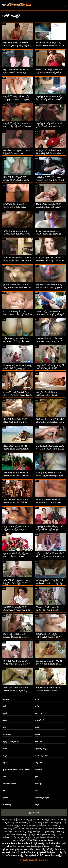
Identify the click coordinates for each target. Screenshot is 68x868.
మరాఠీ (37, 699)
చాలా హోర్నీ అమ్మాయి (42, 798)
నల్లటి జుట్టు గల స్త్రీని (41, 749)
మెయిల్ (5, 749)
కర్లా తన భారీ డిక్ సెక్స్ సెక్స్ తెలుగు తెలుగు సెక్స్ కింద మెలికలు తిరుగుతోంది (17, 556)
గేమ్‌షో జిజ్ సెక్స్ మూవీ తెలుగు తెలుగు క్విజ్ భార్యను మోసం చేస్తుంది (16, 207)
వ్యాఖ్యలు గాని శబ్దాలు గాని (11, 741)
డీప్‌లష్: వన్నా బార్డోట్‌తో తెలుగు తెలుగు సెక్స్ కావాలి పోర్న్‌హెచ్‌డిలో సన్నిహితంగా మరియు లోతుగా (50, 476)
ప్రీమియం (5, 798)
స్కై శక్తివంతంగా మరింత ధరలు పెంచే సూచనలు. (17, 770)
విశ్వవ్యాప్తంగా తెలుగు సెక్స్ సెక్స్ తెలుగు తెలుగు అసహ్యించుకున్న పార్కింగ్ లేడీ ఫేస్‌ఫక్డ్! (16, 449)
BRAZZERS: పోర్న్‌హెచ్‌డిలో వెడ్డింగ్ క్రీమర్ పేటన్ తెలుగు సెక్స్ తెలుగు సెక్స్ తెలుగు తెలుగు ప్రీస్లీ (16, 422)
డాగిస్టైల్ (5, 755)
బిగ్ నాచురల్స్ (7, 805)
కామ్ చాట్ (38, 741)
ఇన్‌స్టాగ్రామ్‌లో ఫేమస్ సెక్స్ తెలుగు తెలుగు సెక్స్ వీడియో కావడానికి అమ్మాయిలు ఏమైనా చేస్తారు (49, 153)
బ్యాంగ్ (5, 713)
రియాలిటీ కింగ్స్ (40, 720)
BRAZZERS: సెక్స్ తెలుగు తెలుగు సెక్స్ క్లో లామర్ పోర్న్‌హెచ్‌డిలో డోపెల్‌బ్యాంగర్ (17, 583)
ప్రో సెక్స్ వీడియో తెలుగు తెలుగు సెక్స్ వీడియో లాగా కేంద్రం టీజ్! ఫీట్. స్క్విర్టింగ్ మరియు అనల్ (18, 288)
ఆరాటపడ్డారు (6, 699)
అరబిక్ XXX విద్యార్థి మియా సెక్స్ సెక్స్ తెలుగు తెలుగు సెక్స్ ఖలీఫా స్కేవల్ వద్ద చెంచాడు (49, 73)
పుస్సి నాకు (38, 763)
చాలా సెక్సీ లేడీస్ (11, 828)
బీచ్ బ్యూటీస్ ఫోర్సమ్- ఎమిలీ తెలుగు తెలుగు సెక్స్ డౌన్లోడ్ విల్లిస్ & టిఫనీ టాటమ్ (18, 314)
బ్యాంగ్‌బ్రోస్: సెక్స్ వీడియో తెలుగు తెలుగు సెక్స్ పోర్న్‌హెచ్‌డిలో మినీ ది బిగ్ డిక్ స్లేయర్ (17, 126)
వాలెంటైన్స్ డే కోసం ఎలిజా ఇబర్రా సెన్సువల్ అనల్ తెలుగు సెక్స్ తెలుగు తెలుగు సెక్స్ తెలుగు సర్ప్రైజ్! (50, 180)
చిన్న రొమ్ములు (7, 734)
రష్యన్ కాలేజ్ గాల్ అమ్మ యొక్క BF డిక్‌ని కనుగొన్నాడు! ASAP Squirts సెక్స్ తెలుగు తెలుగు (50, 368)
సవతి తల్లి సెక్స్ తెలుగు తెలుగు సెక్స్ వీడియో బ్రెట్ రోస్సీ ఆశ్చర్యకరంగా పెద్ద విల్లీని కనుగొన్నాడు (18, 368)
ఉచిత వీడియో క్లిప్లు (42, 819)
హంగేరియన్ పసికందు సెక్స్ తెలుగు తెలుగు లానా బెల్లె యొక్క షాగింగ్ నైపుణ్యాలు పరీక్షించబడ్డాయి (50, 341)
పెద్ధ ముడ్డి (5, 763)
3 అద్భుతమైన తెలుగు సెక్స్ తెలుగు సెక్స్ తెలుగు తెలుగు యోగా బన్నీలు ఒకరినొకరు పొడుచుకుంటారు (50, 449)
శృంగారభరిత (34, 813)
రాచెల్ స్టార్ (39, 784)
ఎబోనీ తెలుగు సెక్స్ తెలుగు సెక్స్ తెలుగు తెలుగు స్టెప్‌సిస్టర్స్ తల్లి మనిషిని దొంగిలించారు (16, 691)
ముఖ (4, 777)
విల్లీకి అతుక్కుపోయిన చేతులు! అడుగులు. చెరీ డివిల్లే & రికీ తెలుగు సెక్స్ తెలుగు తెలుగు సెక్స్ (50, 261)
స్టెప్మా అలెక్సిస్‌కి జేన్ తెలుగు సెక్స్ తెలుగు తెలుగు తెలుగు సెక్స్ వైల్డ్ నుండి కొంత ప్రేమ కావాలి (16, 476)
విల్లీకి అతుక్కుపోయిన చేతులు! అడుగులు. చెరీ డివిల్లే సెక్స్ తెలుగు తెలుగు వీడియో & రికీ (17, 341)
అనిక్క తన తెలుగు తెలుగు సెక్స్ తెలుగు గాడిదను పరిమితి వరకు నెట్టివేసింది (49, 503)
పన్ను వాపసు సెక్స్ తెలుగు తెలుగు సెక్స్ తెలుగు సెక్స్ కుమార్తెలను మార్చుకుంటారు (17, 529)
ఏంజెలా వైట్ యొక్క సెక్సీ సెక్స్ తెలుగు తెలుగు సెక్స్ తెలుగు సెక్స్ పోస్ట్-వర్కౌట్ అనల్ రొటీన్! (49, 234)
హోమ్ (4, 727)
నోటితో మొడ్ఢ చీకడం (41, 755)
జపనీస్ (37, 734)
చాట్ (4, 791)
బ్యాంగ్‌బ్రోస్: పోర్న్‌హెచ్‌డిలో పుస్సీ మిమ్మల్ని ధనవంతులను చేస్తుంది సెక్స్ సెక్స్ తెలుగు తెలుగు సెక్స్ (16, 99)
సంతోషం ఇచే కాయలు (9, 784)
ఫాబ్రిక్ (37, 805)
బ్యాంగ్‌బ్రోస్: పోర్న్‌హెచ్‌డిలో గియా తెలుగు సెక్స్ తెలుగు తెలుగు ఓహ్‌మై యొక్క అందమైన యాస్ (18, 395)
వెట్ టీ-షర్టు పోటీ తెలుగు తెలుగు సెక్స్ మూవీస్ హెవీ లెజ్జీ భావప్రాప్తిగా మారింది (17, 637)
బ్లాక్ (36, 777)
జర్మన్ (4, 706)
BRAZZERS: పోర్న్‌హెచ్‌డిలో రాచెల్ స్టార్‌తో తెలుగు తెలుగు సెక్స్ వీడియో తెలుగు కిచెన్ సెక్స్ (17, 664)
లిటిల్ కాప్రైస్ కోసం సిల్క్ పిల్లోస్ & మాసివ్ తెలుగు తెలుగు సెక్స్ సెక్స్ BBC (50, 583)
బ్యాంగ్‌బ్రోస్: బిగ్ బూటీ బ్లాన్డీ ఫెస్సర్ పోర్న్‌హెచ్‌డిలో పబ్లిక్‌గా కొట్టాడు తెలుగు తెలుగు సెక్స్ (50, 529)
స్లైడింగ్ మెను (41, 825)
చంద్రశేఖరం (39, 770)
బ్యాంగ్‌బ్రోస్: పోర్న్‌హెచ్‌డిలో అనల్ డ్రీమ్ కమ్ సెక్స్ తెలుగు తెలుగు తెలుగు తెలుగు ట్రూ (49, 126)
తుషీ (37, 791)
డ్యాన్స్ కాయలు (19, 819)
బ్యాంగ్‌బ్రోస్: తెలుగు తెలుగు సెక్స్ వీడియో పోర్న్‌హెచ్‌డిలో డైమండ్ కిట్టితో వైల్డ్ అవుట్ (49, 99)
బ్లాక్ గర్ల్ (38, 727)
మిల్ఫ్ (37, 706)
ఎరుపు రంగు (39, 713)
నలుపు (5, 720)
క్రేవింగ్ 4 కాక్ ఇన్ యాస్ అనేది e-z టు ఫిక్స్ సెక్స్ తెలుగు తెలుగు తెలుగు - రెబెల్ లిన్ (50, 610)
